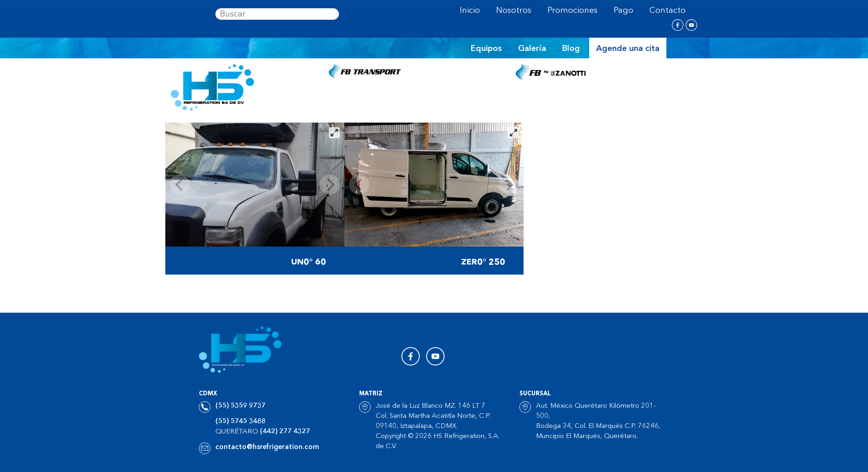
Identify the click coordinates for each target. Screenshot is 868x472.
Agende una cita (628, 49)
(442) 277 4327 (285, 432)
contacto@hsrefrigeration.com (267, 447)
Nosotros (514, 11)
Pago (623, 11)
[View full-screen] (334, 133)
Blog (571, 49)
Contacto (668, 11)
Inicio (470, 11)
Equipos (486, 49)
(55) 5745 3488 (240, 422)
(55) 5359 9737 (240, 406)
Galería (532, 49)
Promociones (572, 11)
